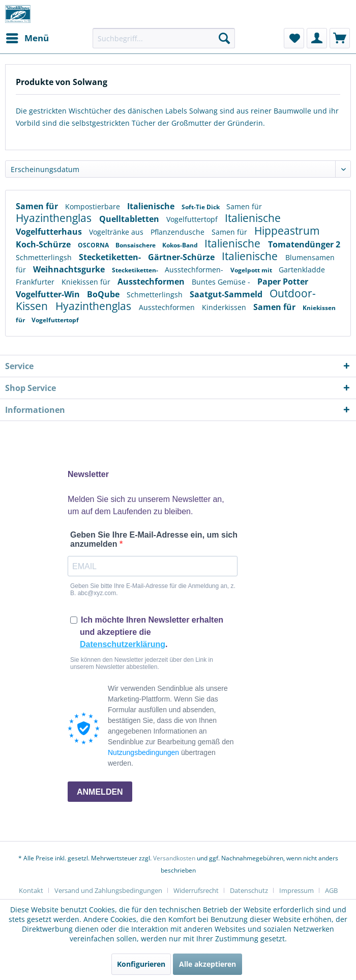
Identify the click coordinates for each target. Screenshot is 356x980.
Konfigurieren (141, 964)
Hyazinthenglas (55, 218)
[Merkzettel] (294, 38)
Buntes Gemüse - (222, 282)
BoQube (104, 294)
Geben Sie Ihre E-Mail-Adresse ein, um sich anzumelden (154, 539)
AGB (331, 890)
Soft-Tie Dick (201, 207)
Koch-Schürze (44, 244)
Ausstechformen (152, 282)
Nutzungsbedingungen (143, 752)
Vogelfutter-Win (49, 294)
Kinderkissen (225, 307)
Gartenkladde (302, 270)
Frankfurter (36, 282)
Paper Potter (283, 282)
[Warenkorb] (340, 38)
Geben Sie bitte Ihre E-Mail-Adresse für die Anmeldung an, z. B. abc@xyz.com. (153, 590)
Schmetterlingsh (45, 257)
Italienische (152, 206)
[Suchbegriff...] (164, 38)
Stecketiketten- (111, 257)
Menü (27, 37)
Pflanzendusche (179, 232)
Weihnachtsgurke (70, 269)
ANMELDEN (100, 792)
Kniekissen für (87, 282)
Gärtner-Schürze (182, 257)
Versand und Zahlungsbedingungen (108, 890)
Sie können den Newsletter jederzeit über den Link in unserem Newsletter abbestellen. (142, 663)
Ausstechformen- (195, 270)
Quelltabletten (130, 219)
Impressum (296, 890)
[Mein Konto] (317, 38)
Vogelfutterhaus (50, 232)
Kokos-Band (181, 245)
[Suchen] (224, 38)
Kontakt (31, 890)
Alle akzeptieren (207, 964)
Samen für (38, 206)
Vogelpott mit (252, 270)
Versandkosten (174, 858)
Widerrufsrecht (196, 890)
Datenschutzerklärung (123, 644)
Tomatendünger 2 (304, 244)
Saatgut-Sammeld (227, 294)
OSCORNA (94, 245)
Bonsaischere (136, 245)
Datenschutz (249, 890)
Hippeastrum (287, 231)
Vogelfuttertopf (193, 219)
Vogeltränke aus (117, 232)
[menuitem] (27, 38)
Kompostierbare (94, 206)
